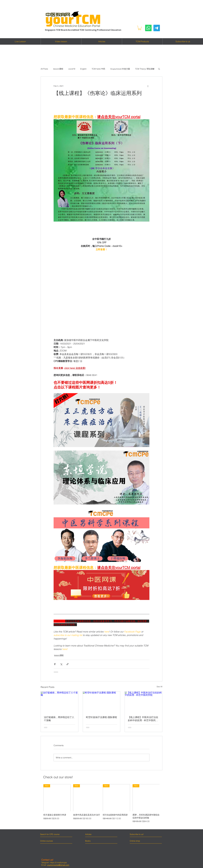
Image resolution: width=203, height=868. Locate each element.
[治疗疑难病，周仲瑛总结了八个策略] (59, 702)
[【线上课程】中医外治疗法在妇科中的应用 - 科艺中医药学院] (144, 702)
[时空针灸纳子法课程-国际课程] (102, 702)
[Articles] (97, 834)
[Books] (88, 841)
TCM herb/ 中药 (98, 69)
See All (160, 687)
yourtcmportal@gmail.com (58, 865)
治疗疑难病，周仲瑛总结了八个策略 (59, 719)
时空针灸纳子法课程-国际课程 (102, 717)
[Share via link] (68, 664)
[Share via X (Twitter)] (61, 664)
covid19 (72, 69)
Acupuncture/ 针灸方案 (120, 69)
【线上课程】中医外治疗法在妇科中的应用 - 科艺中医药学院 (143, 719)
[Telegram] (157, 28)
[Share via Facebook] (55, 664)
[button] (140, 28)
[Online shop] (139, 841)
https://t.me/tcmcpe (58, 862)
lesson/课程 (58, 69)
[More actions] (148, 86)
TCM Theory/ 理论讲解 (145, 69)
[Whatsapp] (148, 28)
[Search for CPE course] (51, 834)
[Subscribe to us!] (141, 834)
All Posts (44, 69)
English (83, 69)
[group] (102, 805)
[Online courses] (49, 841)
